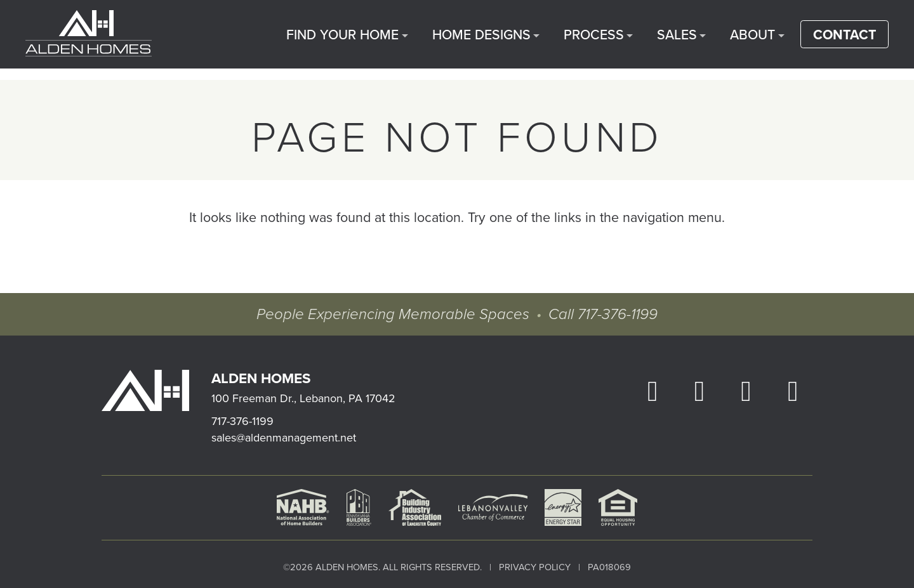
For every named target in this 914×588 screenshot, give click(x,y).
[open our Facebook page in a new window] (652, 390)
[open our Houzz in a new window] (793, 390)
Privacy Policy (535, 567)
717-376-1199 (615, 315)
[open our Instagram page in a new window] (699, 390)
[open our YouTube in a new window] (746, 390)
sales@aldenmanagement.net (284, 437)
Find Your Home (390, 40)
